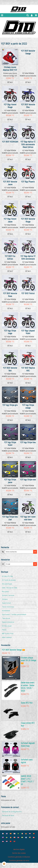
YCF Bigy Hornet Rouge (10, 106)
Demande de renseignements (12, 812)
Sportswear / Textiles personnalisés (14, 614)
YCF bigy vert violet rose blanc (28, 518)
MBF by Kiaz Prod (8, 634)
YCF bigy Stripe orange (28, 406)
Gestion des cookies (19, 853)
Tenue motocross (8, 607)
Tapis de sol (6, 618)
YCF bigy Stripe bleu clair (10, 518)
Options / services (8, 595)
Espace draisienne (8, 622)
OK (35, 552)
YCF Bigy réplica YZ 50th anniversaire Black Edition (28, 144)
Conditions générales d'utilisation (19, 857)
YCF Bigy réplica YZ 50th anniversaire (28, 258)
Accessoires (6, 611)
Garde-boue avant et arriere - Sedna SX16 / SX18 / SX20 (28, 687)
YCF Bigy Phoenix (28, 182)
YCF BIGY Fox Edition (10, 258)
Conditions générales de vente (19, 861)
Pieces (4, 630)
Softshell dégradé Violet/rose (28, 745)
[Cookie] (4, 864)
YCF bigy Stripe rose (28, 480)
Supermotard (6, 603)
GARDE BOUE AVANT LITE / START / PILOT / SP (27, 780)
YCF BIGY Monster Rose (10, 295)
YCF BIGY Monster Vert (10, 369)
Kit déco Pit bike (7, 576)
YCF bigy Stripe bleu (28, 442)
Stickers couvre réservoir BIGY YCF (10, 69)
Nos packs (5, 592)
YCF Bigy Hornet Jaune (10, 220)
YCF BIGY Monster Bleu (28, 106)
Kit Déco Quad (7, 626)
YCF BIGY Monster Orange (28, 52)
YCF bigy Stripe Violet (10, 444)
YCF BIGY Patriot (28, 293)
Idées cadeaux (7, 637)
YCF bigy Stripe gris (10, 405)
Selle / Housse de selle (10, 588)
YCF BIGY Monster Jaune (10, 183)
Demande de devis (8, 815)
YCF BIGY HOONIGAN (10, 142)
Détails (10, 82)
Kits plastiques (7, 584)
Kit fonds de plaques (9, 580)
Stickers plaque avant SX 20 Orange (28, 659)
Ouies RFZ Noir (27, 703)
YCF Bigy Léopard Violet (28, 332)
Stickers (5, 599)
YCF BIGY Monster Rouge (28, 220)
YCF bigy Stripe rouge (10, 332)
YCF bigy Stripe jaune (10, 481)
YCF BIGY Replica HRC (28, 369)
